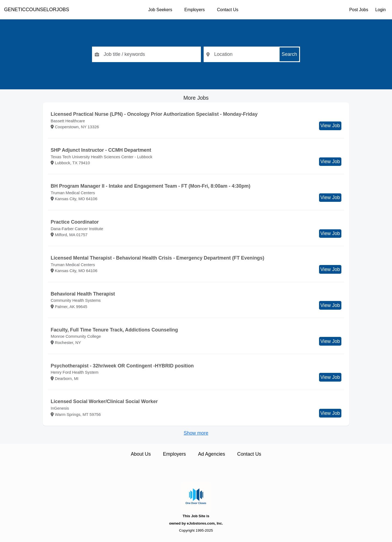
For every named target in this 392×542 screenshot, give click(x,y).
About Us (141, 454)
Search (290, 54)
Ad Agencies (211, 454)
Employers (195, 10)
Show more (196, 433)
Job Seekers (160, 10)
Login (380, 10)
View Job (330, 126)
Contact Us (228, 10)
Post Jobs (359, 10)
